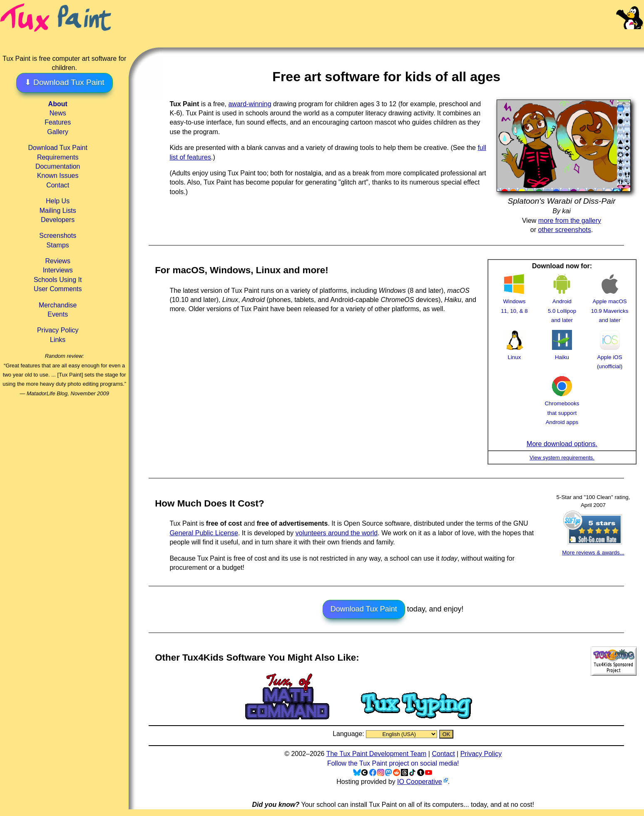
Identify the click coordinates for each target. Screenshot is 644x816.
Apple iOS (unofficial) (610, 357)
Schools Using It (58, 280)
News (58, 113)
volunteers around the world (337, 533)
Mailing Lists (58, 211)
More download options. (562, 444)
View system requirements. (562, 458)
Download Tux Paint (58, 148)
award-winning (250, 104)
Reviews (57, 261)
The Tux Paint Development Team (377, 754)
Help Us (58, 201)
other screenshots (565, 230)
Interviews (58, 270)
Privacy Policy (58, 330)
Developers (58, 220)
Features (58, 122)
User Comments (58, 289)
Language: (349, 734)
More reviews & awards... (593, 553)
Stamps (58, 245)
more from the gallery (570, 221)
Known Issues (58, 176)
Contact (58, 185)
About (58, 104)
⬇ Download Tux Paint (65, 82)
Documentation (58, 166)
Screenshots (58, 236)
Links (58, 340)
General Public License (204, 533)
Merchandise (58, 305)
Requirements (58, 157)
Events (58, 314)
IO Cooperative (420, 782)
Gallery (58, 132)
